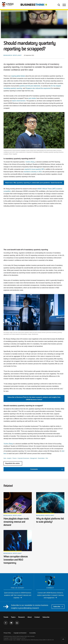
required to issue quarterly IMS (34, 169)
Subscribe (58, 607)
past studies (32, 98)
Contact (37, 617)
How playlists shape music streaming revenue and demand (16, 522)
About (30, 617)
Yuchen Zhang (30, 162)
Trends (6, 617)
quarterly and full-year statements (30, 86)
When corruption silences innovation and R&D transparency (16, 560)
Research (22, 617)
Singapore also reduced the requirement (38, 88)
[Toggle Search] (59, 5)
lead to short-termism (19, 101)
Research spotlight (13, 515)
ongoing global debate (18, 76)
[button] (34, 469)
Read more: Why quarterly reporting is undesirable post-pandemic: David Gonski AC (34, 183)
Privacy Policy (7, 633)
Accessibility (32, 633)
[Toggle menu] (64, 5)
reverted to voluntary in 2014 (33, 172)
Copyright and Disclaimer (20, 633)
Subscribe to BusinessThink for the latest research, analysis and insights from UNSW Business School (34, 398)
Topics (13, 617)
